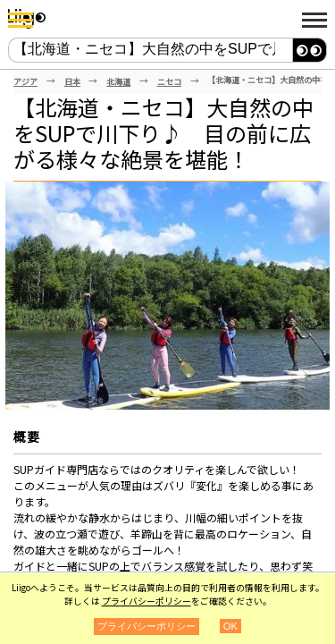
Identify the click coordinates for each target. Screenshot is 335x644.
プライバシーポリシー (147, 601)
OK (230, 626)
